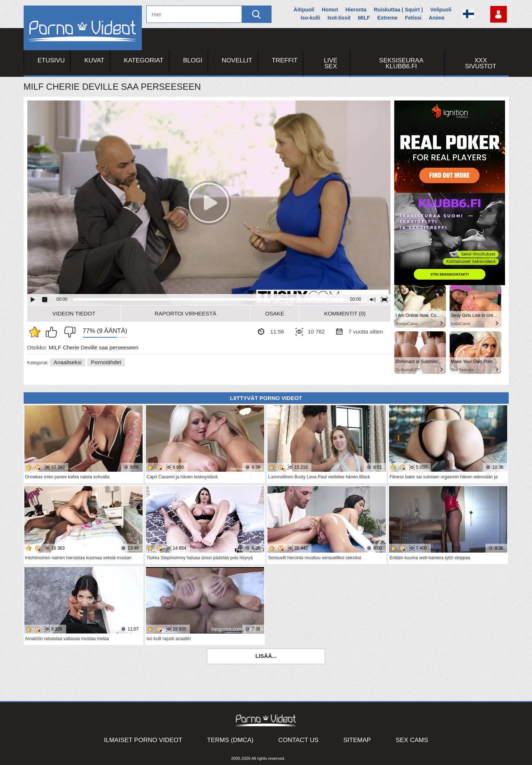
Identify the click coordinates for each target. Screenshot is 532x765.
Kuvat (94, 60)
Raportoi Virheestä (185, 313)
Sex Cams (412, 740)
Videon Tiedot (74, 313)
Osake (275, 313)
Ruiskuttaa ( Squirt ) (398, 10)
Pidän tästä (53, 332)
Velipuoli (441, 10)
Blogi (192, 60)
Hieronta (356, 10)
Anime (437, 18)
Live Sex (331, 63)
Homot (330, 10)
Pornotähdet (106, 362)
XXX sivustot (481, 63)
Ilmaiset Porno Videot (143, 740)
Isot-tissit (339, 18)
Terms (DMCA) (231, 740)
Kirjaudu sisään (499, 14)
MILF (364, 18)
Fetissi (413, 18)
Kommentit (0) (345, 313)
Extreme (387, 18)
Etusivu (51, 60)
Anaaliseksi (68, 362)
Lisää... (266, 656)
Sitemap (357, 740)
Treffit (285, 60)
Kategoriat (144, 60)
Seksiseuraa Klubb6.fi (401, 63)
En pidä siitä (68, 332)
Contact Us (298, 740)
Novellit (237, 60)
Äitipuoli (304, 10)
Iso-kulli (311, 18)
